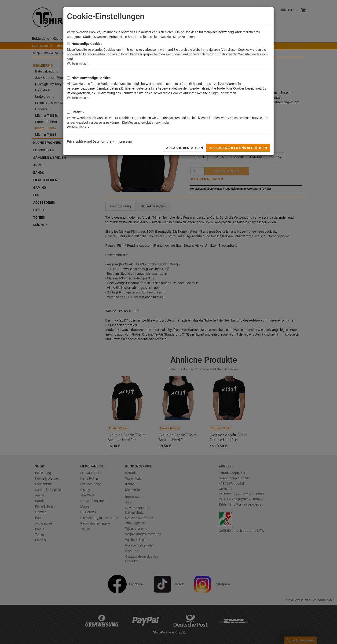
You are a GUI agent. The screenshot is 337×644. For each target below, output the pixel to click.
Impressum (124, 141)
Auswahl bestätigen (185, 148)
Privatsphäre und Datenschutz (89, 141)
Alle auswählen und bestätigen (238, 148)
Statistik (78, 112)
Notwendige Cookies (87, 44)
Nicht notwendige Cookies (91, 78)
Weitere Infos (78, 64)
